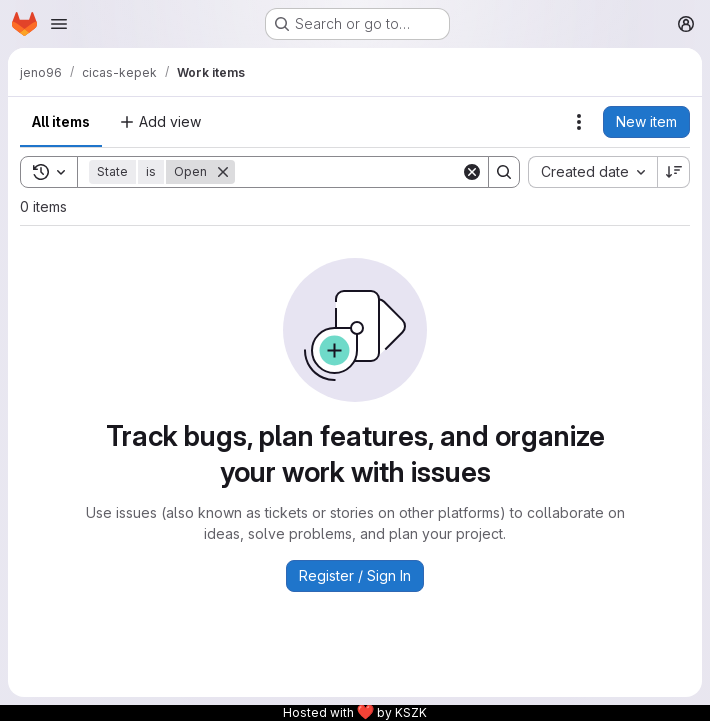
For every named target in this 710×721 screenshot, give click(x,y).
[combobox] (592, 172)
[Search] (359, 172)
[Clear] (472, 172)
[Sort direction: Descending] (674, 172)
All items (61, 121)
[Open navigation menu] (59, 24)
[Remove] (223, 172)
